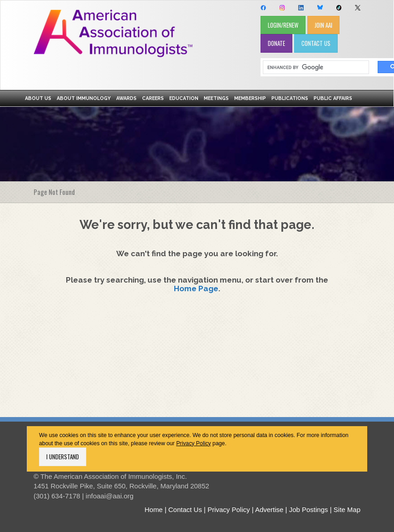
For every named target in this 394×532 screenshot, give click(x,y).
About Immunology (84, 98)
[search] (313, 67)
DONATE (276, 43)
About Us (38, 98)
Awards (126, 98)
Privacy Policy (194, 443)
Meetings (216, 98)
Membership (250, 98)
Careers (153, 98)
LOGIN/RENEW (283, 25)
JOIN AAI (323, 25)
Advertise (269, 510)
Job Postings (309, 510)
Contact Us (185, 510)
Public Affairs (333, 98)
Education (184, 98)
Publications (290, 98)
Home (153, 510)
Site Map (347, 510)
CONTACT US (316, 43)
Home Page (196, 288)
